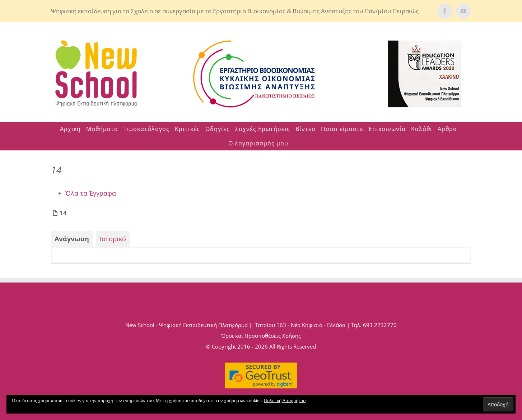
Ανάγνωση (72, 239)
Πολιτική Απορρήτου (285, 400)
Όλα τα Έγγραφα (91, 193)
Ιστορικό (113, 239)
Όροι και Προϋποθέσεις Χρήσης (261, 336)
